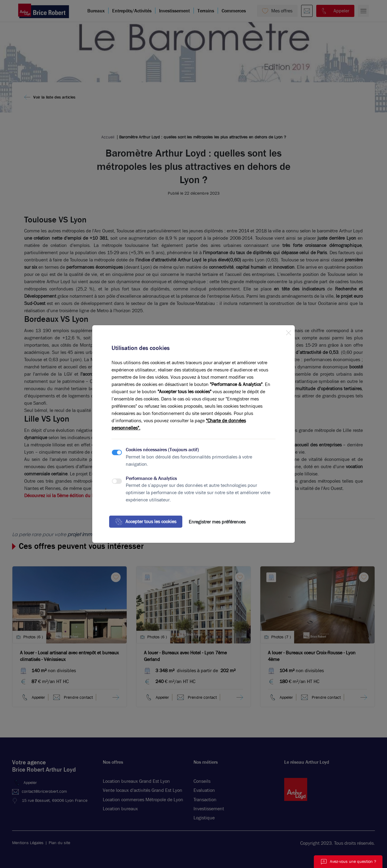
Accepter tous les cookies (146, 522)
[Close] (288, 332)
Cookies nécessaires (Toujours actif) (162, 450)
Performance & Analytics (151, 478)
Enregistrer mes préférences (217, 522)
